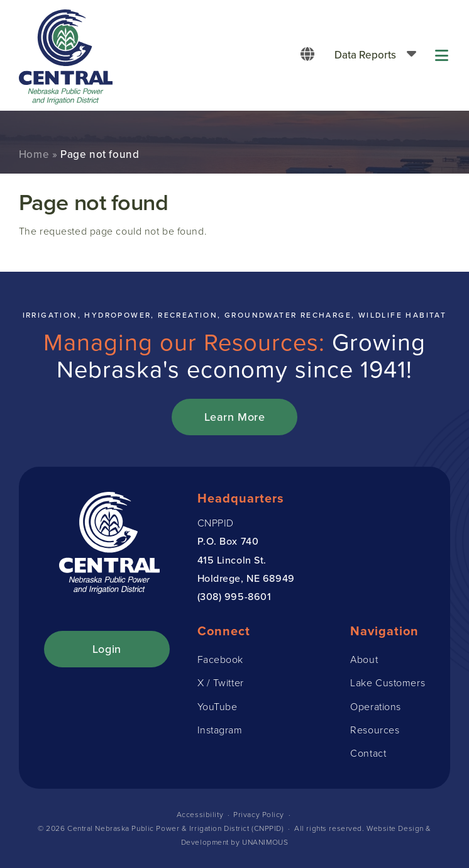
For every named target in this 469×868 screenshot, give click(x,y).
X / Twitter (221, 682)
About (364, 659)
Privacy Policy (259, 814)
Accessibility (200, 814)
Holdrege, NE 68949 (246, 578)
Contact (368, 753)
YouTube (218, 706)
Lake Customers (388, 682)
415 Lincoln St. (232, 560)
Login (107, 649)
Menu (443, 55)
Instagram (220, 730)
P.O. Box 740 (228, 541)
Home (34, 154)
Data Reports (365, 55)
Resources (375, 730)
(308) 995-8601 (234, 596)
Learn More (235, 417)
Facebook (220, 659)
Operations (376, 706)
